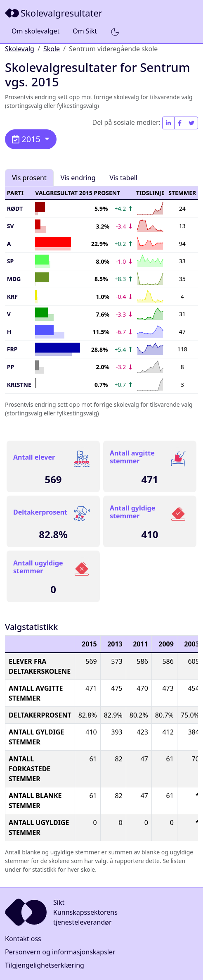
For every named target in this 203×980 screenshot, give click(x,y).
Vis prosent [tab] (29, 178)
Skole (52, 49)
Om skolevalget (35, 31)
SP (10, 261)
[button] (115, 31)
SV (11, 226)
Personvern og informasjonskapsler (60, 952)
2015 (27, 139)
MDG (14, 279)
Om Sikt (85, 31)
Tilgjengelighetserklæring (45, 965)
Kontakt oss (23, 939)
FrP (12, 349)
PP (11, 367)
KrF (12, 297)
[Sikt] (54, 13)
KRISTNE (19, 385)
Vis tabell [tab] (124, 178)
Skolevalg (20, 49)
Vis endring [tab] (78, 178)
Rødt (15, 209)
